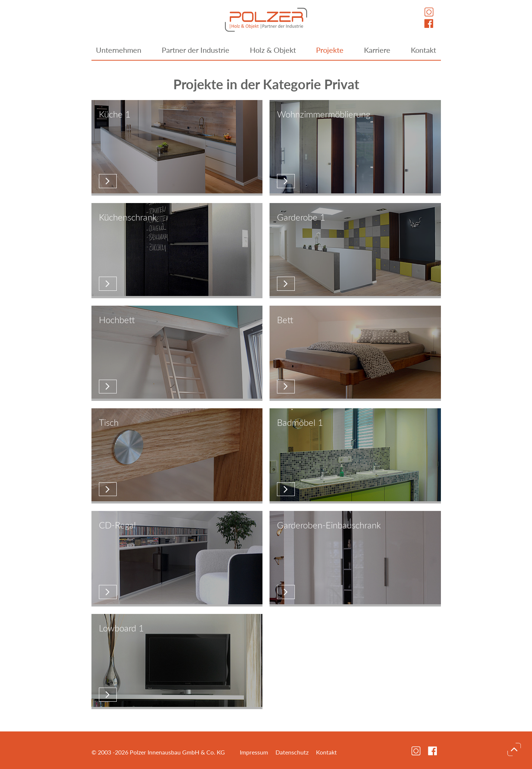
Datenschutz (292, 752)
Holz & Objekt (273, 50)
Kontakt (423, 50)
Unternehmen (119, 50)
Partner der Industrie (196, 50)
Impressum (254, 752)
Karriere (377, 50)
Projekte (330, 50)
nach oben (514, 749)
